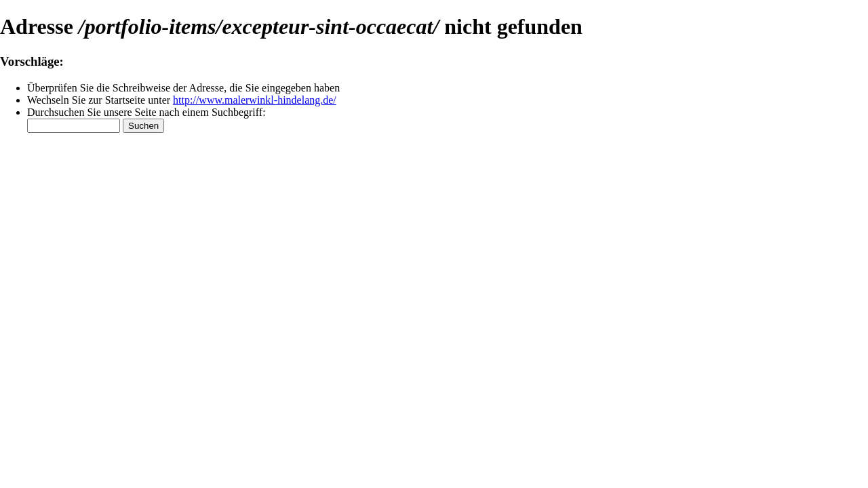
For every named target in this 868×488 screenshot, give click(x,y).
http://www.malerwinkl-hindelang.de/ (255, 100)
